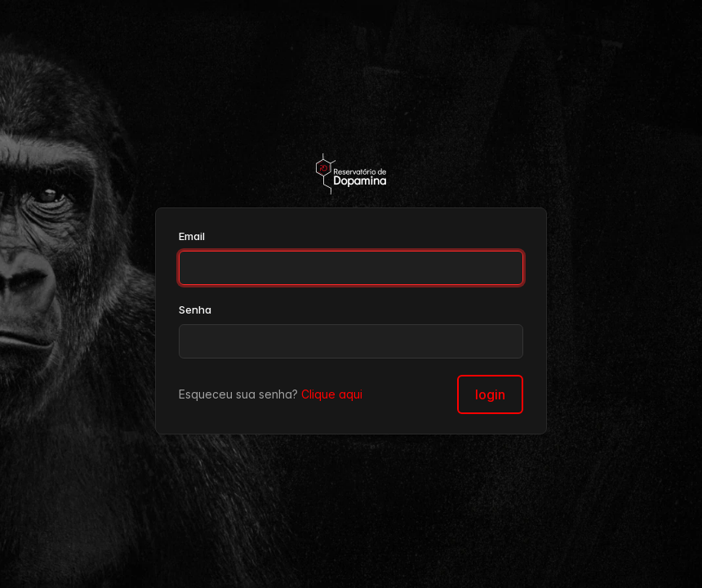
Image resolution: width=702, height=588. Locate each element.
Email (192, 236)
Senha (195, 310)
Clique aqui (332, 394)
